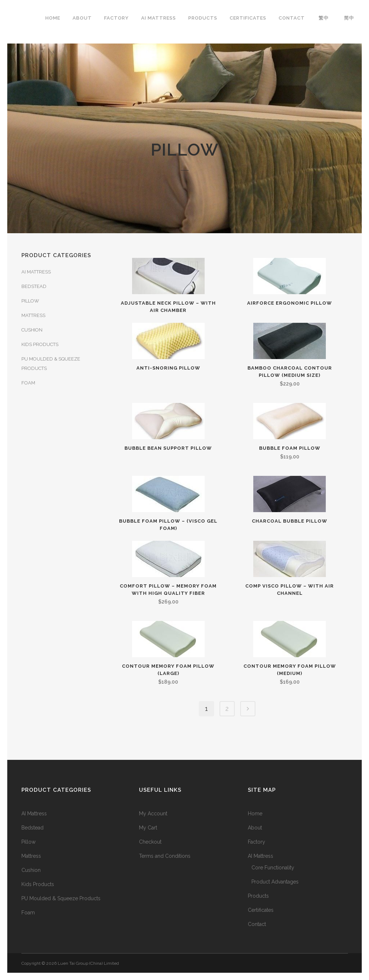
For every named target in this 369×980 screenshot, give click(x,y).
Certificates (261, 910)
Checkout (150, 842)
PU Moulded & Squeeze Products (61, 898)
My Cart (148, 828)
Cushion (32, 330)
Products (258, 896)
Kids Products (40, 344)
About (255, 828)
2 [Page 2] (227, 709)
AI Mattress (36, 272)
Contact (257, 924)
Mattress (33, 315)
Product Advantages (275, 882)
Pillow (30, 301)
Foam (28, 383)
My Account (153, 814)
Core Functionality (273, 868)
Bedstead (34, 286)
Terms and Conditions (165, 856)
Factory (257, 842)
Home (255, 814)
